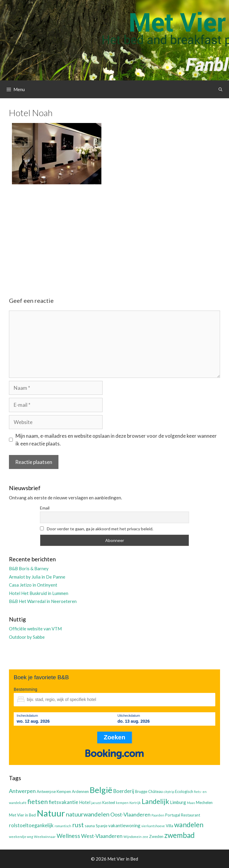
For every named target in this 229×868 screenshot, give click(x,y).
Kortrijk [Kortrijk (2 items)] (135, 803)
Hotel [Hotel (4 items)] (85, 802)
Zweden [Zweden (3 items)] (156, 836)
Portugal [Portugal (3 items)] (173, 815)
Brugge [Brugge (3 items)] (141, 791)
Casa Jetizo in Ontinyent (33, 585)
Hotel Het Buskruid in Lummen (39, 593)
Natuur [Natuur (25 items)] (51, 813)
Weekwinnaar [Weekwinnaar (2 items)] (45, 837)
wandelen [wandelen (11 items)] (189, 825)
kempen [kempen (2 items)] (122, 803)
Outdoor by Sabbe (27, 637)
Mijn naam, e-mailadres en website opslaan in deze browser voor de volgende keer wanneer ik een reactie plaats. (116, 440)
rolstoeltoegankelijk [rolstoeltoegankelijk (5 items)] (31, 825)
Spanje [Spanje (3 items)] (102, 826)
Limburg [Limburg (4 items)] (178, 802)
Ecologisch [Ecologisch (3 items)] (184, 791)
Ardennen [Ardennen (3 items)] (80, 791)
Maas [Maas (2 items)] (191, 803)
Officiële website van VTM (35, 629)
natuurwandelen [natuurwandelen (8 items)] (88, 814)
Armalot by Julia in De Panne (37, 577)
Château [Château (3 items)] (155, 791)
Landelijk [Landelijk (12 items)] (155, 801)
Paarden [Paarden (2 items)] (158, 815)
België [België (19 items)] (101, 790)
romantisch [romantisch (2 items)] (63, 826)
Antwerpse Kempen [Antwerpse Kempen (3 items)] (54, 791)
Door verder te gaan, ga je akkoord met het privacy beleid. (97, 529)
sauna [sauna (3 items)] (90, 826)
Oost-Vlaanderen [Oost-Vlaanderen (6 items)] (130, 814)
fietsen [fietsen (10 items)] (38, 801)
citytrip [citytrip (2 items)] (169, 792)
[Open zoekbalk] (221, 89)
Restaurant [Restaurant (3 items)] (191, 815)
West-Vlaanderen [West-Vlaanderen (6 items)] (102, 836)
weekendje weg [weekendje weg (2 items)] (21, 837)
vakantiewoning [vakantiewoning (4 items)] (124, 825)
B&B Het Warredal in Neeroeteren (43, 601)
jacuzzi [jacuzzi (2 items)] (96, 803)
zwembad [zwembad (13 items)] (180, 835)
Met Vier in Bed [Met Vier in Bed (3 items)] (22, 815)
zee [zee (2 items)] (145, 837)
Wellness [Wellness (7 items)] (68, 836)
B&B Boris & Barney (29, 568)
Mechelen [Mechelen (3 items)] (204, 802)
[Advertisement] (114, 236)
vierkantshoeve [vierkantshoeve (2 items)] (153, 826)
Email (45, 508)
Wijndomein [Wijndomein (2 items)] (133, 837)
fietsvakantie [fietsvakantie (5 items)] (63, 802)
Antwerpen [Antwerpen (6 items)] (22, 791)
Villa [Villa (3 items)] (170, 826)
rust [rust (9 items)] (78, 825)
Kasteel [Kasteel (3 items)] (109, 802)
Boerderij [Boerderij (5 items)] (124, 791)
